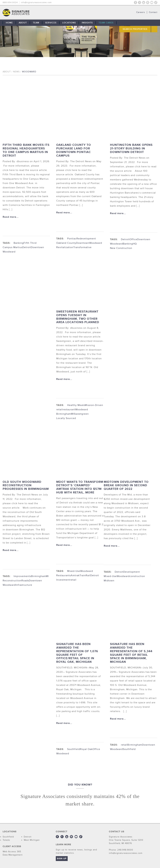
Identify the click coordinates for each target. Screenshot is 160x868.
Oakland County (66, 243)
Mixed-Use (74, 571)
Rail (88, 575)
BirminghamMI (65, 414)
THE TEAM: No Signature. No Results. (32, 13)
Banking (19, 243)
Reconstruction (12, 581)
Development (132, 572)
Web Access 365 (12, 852)
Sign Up (62, 859)
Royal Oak (86, 749)
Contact (153, 12)
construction (137, 576)
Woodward (9, 252)
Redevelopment (86, 239)
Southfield (74, 749)
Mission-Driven (94, 405)
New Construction (121, 248)
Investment (63, 580)
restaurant (69, 410)
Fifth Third (30, 243)
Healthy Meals (76, 405)
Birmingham (135, 745)
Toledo (6, 840)
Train (83, 575)
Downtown (37, 247)
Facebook (135, 2)
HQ (135, 244)
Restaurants (64, 575)
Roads (25, 581)
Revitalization (65, 247)
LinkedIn (144, 2)
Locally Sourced (66, 418)
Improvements (22, 576)
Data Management (13, 855)
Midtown (109, 581)
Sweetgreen (81, 414)
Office (133, 239)
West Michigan (32, 840)
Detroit (27, 247)
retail (59, 410)
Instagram (148, 2)
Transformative (82, 247)
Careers (141, 12)
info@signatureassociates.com (36, 2)
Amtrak (75, 575)
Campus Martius (12, 247)
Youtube (152, 2)
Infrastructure (24, 585)
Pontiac (72, 239)
